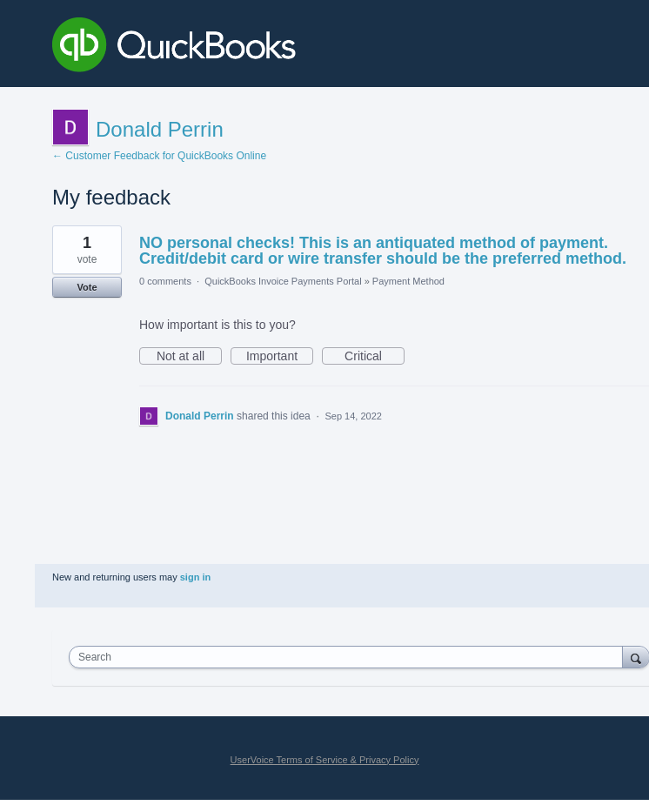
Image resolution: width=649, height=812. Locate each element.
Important (280, 357)
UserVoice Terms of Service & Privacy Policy (325, 760)
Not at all (189, 357)
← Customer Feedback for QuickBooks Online (159, 156)
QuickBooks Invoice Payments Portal (283, 281)
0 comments (165, 281)
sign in (195, 577)
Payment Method (408, 281)
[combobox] (350, 657)
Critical (375, 357)
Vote (87, 287)
